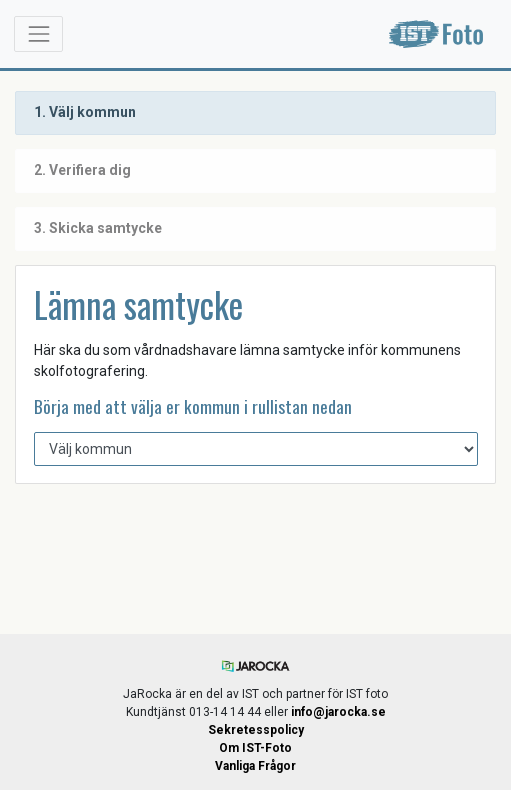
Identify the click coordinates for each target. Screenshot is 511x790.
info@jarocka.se (338, 712)
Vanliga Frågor (255, 766)
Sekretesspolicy (256, 730)
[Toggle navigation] (38, 33)
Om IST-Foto (255, 748)
